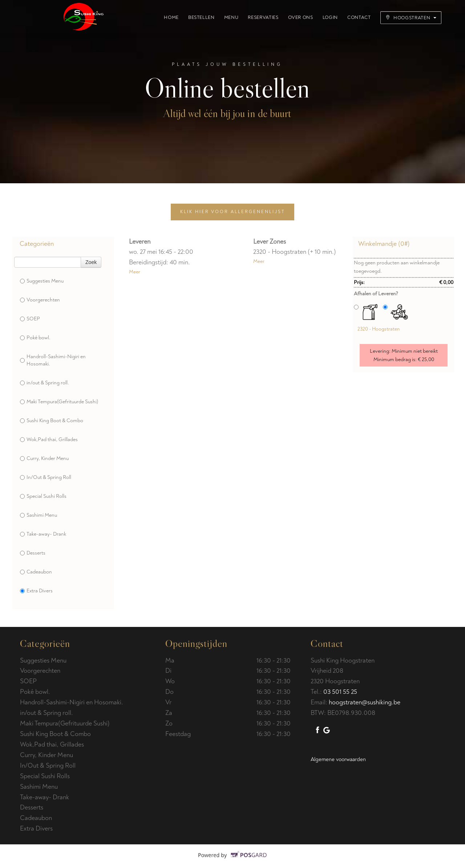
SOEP (30, 319)
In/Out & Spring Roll (46, 477)
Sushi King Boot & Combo (52, 421)
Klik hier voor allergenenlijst (232, 212)
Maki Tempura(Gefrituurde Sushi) (59, 402)
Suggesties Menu (42, 281)
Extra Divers (36, 591)
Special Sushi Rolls (43, 496)
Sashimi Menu (39, 515)
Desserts (33, 553)
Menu (231, 17)
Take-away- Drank (43, 534)
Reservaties (263, 17)
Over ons (301, 17)
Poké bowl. (35, 338)
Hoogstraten (411, 18)
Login (330, 17)
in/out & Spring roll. (45, 383)
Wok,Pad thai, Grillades (49, 440)
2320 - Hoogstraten (379, 329)
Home (171, 17)
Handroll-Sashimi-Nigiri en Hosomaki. (53, 360)
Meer (135, 272)
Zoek (91, 262)
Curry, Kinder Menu (44, 459)
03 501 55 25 (340, 692)
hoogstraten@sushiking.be (365, 702)
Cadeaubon (36, 572)
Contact (359, 17)
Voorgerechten (40, 300)
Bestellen (201, 17)
